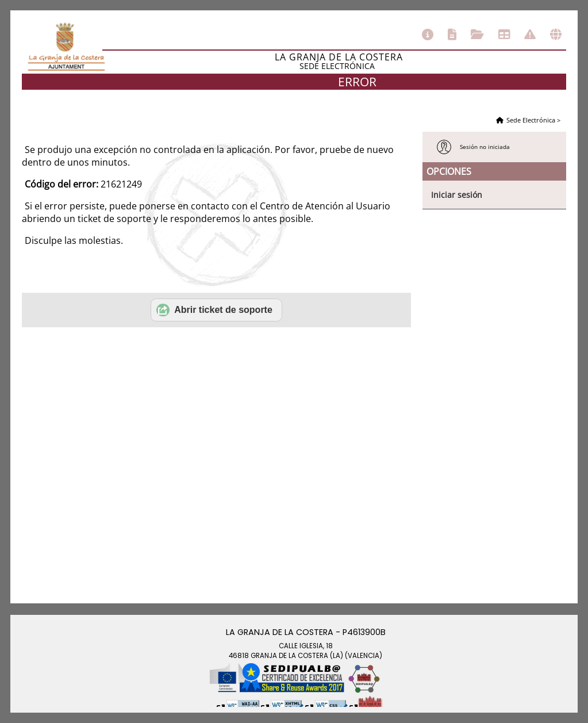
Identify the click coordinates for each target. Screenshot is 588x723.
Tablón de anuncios (504, 35)
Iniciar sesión (457, 195)
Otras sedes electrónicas (556, 35)
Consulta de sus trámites (477, 35)
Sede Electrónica (531, 120)
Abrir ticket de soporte (214, 310)
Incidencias (530, 35)
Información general (428, 35)
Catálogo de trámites (452, 35)
